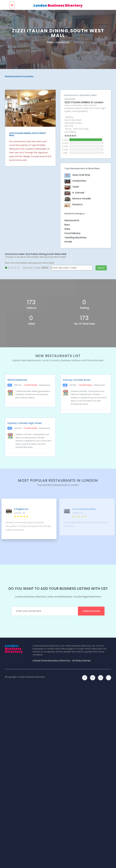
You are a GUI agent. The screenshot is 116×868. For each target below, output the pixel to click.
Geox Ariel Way (81, 175)
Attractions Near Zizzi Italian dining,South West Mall (36, 254)
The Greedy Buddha (84, 509)
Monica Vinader (82, 199)
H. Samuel (78, 193)
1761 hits (73, 385)
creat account (91, 611)
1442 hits (18, 428)
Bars (67, 225)
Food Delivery (72, 233)
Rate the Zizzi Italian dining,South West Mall (29, 263)
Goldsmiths (79, 181)
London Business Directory (31, 677)
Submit (101, 268)
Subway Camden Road (76, 380)
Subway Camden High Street (25, 423)
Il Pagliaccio (21, 509)
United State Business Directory (51, 661)
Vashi (76, 187)
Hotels (68, 242)
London (58, 5)
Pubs (67, 229)
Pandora (77, 205)
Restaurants (72, 220)
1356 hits (18, 385)
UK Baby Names (81, 661)
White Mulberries (17, 380)
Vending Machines (75, 238)
